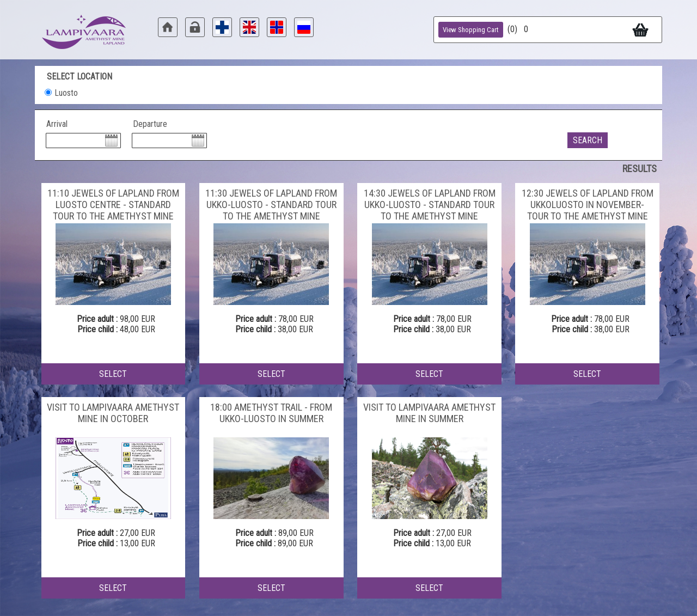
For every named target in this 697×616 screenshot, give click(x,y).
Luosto (66, 93)
